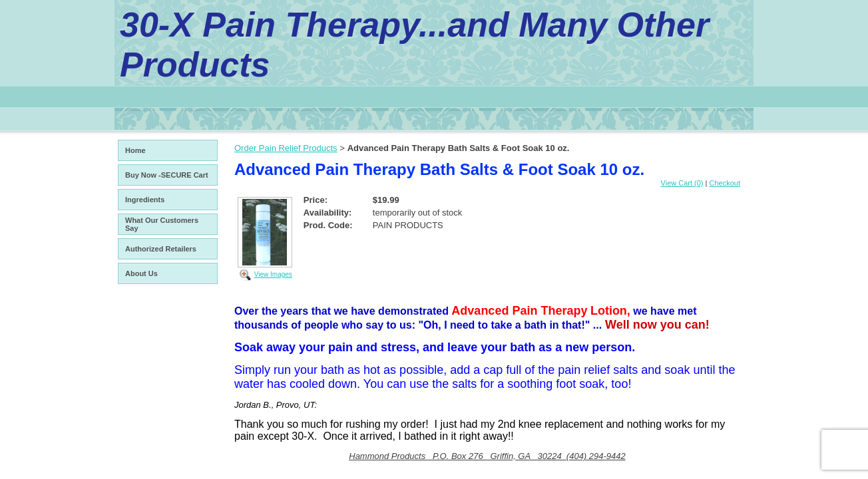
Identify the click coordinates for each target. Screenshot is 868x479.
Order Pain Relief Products (286, 148)
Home (135, 150)
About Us (141, 273)
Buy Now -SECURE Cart (167, 175)
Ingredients (145, 200)
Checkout (725, 183)
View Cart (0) (682, 183)
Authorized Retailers (161, 249)
